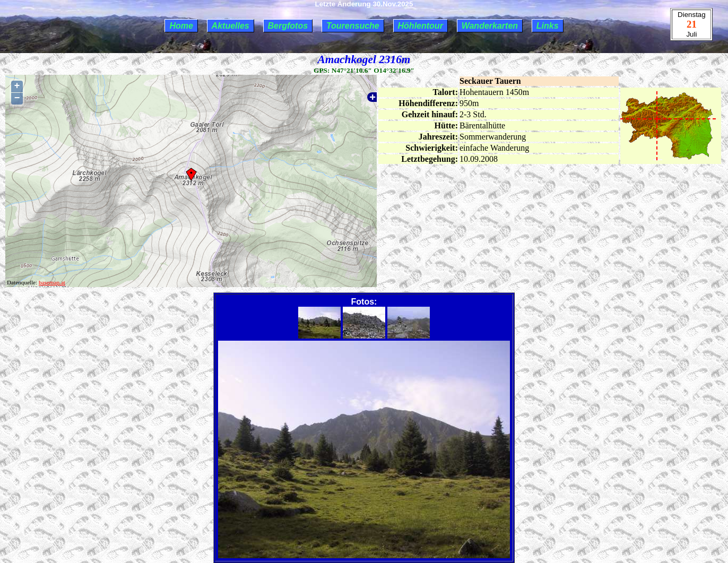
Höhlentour (421, 26)
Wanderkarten (490, 26)
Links (548, 26)
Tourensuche (353, 26)
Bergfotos (288, 26)
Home (181, 26)
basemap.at (52, 282)
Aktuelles (231, 26)
